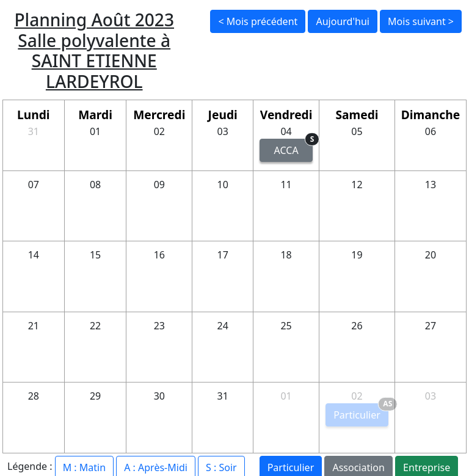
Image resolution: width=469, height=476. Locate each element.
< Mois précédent (258, 21)
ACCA (294, 148)
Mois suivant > (421, 21)
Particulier (361, 412)
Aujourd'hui (342, 21)
